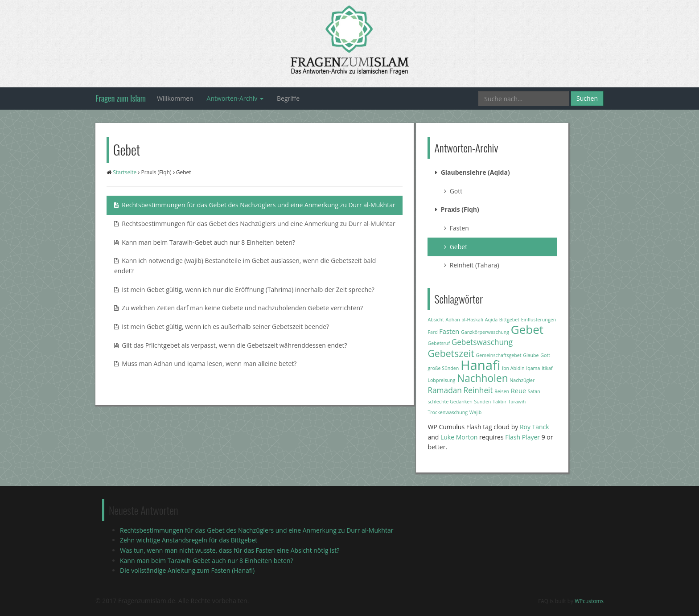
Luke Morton (459, 437)
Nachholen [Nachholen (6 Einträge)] (483, 378)
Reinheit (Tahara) (471, 265)
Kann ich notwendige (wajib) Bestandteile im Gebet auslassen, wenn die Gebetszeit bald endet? (245, 266)
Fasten (456, 228)
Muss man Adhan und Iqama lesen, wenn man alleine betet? (205, 363)
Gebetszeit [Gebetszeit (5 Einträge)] (451, 353)
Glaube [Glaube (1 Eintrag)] (531, 355)
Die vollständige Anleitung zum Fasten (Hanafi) (187, 570)
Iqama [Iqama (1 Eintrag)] (533, 368)
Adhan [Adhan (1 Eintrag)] (453, 320)
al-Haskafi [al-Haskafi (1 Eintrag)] (472, 320)
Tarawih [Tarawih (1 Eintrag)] (517, 402)
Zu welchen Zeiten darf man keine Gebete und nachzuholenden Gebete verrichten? (238, 308)
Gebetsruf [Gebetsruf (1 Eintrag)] (439, 343)
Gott (453, 191)
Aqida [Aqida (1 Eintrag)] (491, 320)
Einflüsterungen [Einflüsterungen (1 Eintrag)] (539, 320)
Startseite (125, 172)
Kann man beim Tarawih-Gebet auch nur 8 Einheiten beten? (205, 242)
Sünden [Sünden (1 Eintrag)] (482, 402)
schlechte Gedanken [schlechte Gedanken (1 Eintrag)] (450, 402)
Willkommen (175, 98)
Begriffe (288, 98)
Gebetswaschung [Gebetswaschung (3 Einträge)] (482, 342)
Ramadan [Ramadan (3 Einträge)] (445, 390)
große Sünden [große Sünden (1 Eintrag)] (443, 368)
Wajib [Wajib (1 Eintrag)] (476, 412)
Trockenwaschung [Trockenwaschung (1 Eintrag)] (448, 412)
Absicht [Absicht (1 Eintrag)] (436, 320)
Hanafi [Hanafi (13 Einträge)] (480, 365)
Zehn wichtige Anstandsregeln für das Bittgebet (189, 540)
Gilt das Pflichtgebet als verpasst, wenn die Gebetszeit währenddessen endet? (230, 345)
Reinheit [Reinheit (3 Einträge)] (478, 390)
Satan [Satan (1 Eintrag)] (534, 391)
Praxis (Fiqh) (156, 172)
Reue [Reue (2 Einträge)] (518, 390)
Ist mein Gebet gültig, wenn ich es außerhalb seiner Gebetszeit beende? (222, 326)
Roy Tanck (535, 427)
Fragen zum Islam (121, 98)
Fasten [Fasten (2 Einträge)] (449, 331)
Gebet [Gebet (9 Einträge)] (527, 329)
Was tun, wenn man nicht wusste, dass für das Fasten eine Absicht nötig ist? (230, 550)
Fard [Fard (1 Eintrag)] (432, 332)
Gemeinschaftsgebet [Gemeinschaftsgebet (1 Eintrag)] (499, 355)
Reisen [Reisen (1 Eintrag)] (502, 391)
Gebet (456, 247)
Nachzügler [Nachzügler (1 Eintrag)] (522, 380)
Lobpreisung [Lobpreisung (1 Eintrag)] (441, 380)
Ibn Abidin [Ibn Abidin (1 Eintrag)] (513, 368)
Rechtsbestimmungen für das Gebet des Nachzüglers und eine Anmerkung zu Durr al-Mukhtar (255, 205)
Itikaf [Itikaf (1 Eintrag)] (547, 368)
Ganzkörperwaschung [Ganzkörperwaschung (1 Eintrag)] (485, 332)
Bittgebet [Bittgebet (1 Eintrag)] (509, 320)
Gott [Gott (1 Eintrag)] (545, 355)
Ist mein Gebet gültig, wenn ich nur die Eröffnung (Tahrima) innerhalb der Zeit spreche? (244, 290)
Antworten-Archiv (235, 98)
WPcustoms (589, 601)
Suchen (587, 98)
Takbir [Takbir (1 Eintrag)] (500, 402)
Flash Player (522, 437)
